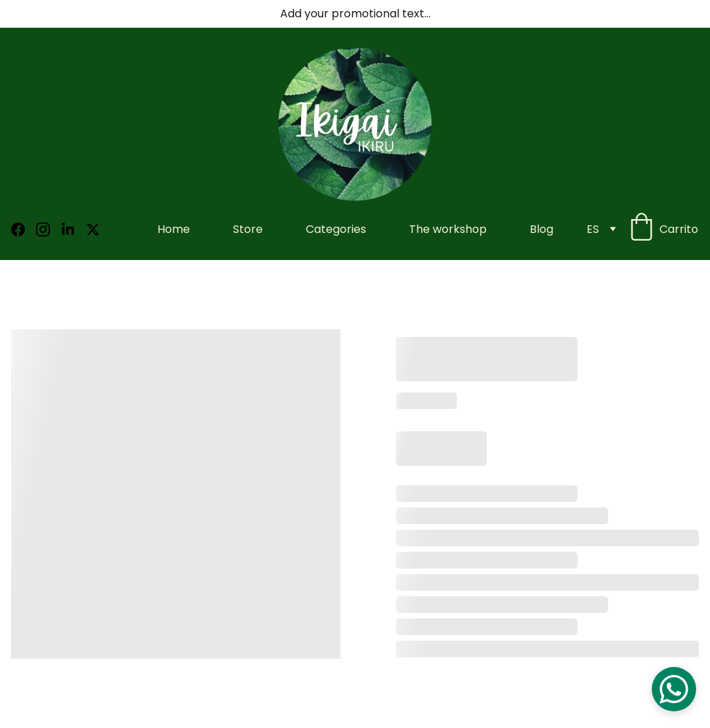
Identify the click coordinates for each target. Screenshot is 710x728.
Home (174, 229)
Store (248, 229)
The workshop (448, 229)
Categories (336, 229)
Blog (542, 229)
